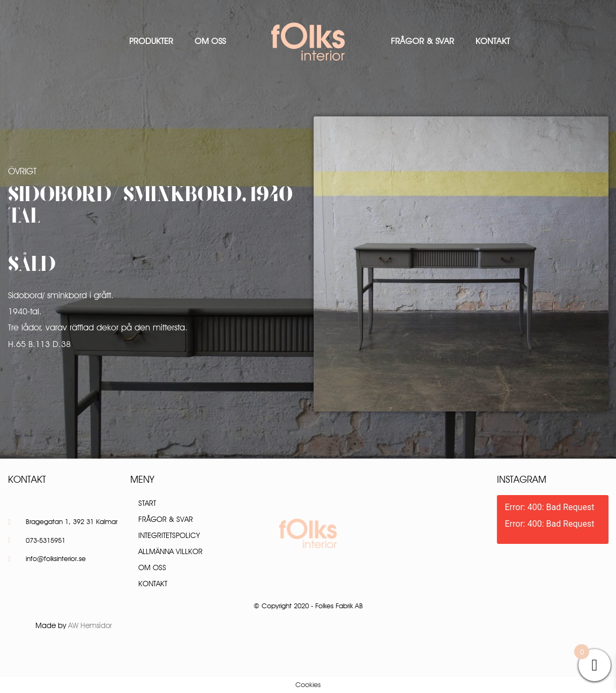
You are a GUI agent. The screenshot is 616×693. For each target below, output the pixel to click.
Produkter (151, 41)
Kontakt (493, 41)
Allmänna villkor (170, 551)
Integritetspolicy (169, 535)
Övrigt (22, 171)
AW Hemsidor (90, 625)
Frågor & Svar (422, 41)
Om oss (210, 41)
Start (147, 503)
